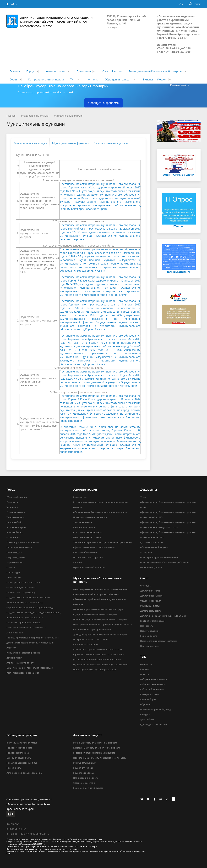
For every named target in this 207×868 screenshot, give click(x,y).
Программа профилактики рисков (91, 639)
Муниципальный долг (84, 763)
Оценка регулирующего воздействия (159, 557)
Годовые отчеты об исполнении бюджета (94, 753)
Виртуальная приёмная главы (22, 743)
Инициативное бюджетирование (23, 653)
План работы (147, 626)
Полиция (11, 567)
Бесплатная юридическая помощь (24, 623)
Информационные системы (87, 537)
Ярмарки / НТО (14, 658)
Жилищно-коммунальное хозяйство (25, 603)
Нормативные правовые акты (22, 763)
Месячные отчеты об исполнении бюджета (95, 743)
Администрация (55, 71)
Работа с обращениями (152, 689)
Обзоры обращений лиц (19, 758)
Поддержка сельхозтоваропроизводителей (28, 597)
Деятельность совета (151, 611)
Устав (143, 497)
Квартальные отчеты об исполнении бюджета (97, 748)
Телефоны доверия (16, 517)
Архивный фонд (14, 532)
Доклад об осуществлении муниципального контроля (101, 634)
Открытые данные (16, 557)
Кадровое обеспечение (85, 552)
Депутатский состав (150, 591)
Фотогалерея (13, 537)
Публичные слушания (151, 567)
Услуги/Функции (112, 71)
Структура (145, 586)
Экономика (12, 507)
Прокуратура (13, 572)
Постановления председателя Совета (159, 641)
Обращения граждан (118, 79)
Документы (84, 71)
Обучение (145, 704)
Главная (15, 71)
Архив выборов (148, 699)
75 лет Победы (14, 577)
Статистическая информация (88, 532)
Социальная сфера (16, 512)
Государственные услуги (35, 116)
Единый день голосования (153, 724)
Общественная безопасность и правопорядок (30, 668)
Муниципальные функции (69, 116)
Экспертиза (146, 552)
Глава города (80, 497)
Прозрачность (14, 768)
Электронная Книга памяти (20, 663)
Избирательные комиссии (153, 679)
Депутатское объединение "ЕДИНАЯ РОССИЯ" (163, 616)
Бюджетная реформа (84, 773)
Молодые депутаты (150, 606)
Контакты (92, 79)
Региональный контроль (86, 644)
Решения (145, 669)
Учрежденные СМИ (16, 562)
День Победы (147, 719)
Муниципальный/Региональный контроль (156, 71)
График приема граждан (153, 621)
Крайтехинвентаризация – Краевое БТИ (26, 628)
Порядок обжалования (18, 753)
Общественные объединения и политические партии (100, 512)
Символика (12, 502)
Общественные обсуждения (154, 547)
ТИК (73, 79)
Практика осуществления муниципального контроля (100, 619)
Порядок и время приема (19, 748)
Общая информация (17, 497)
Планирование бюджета (85, 778)
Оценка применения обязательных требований (164, 562)
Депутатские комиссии (152, 596)
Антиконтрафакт (15, 633)
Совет (13, 79)
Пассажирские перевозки (19, 547)
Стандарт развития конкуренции (23, 542)
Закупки (77, 562)
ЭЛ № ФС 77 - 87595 (46, 842)
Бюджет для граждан (84, 768)
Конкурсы (145, 714)
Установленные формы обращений (24, 773)
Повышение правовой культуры (157, 709)
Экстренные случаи (16, 527)
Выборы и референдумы (153, 684)
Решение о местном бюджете (88, 788)
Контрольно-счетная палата (46, 79)
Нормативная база (150, 646)
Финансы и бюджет (155, 79)
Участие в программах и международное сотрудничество (102, 542)
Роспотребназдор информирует (23, 673)
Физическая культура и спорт (21, 587)
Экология (11, 648)
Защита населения (83, 522)
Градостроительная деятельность (24, 582)
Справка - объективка (84, 783)
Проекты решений (150, 631)
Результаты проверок (84, 527)
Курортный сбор (15, 522)
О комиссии (146, 664)
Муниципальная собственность (89, 567)
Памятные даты (14, 552)
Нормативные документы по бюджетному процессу (100, 758)
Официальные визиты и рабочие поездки (94, 547)
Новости (144, 674)
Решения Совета (149, 636)
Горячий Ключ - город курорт (21, 592)
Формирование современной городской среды (30, 608)
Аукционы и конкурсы (151, 542)
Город (30, 71)
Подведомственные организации (90, 517)
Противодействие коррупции (88, 557)
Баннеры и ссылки (149, 694)
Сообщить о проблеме (103, 103)
